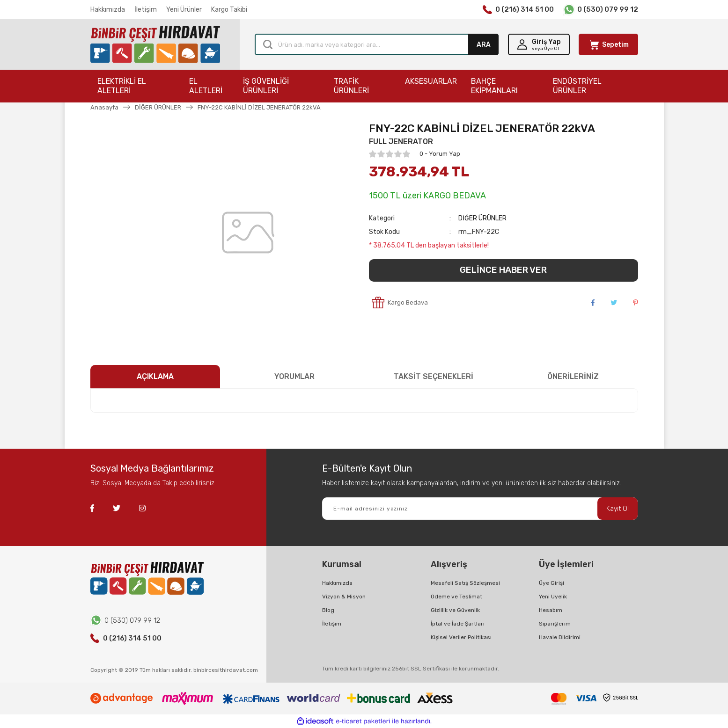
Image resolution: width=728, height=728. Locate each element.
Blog (328, 610)
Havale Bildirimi (560, 637)
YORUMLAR (294, 376)
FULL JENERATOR (401, 142)
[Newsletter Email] (480, 509)
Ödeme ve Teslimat (456, 597)
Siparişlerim (555, 624)
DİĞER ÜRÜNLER (482, 218)
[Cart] (608, 44)
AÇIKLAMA (155, 376)
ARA (484, 45)
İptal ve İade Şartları (458, 624)
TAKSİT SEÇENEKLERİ (434, 376)
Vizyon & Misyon (344, 597)
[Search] (377, 44)
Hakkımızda (108, 10)
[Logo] (155, 45)
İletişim (146, 10)
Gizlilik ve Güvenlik (455, 610)
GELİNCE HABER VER (503, 270)
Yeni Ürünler (184, 10)
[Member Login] (539, 44)
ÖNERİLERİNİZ (573, 376)
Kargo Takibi (229, 10)
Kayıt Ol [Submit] (618, 509)
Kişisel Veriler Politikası (461, 637)
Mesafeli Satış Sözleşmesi (465, 583)
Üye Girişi (552, 583)
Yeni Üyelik (553, 597)
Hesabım (551, 610)
